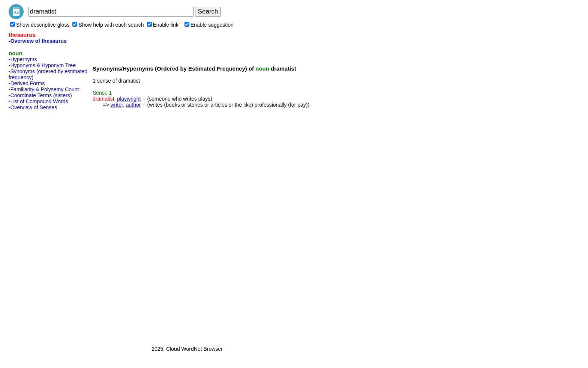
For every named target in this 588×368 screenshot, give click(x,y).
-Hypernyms (23, 59)
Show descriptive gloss (40, 25)
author (133, 105)
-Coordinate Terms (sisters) (40, 95)
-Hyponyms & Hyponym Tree (42, 65)
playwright (129, 99)
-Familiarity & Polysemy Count (44, 89)
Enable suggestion (209, 25)
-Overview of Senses (33, 107)
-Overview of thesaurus (38, 41)
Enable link (163, 25)
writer (116, 105)
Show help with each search (108, 25)
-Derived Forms (27, 83)
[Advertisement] (39, 226)
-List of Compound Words (38, 101)
